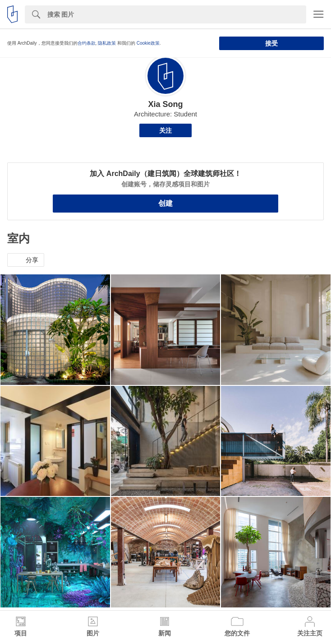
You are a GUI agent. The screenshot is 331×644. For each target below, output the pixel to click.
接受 (271, 43)
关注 (165, 130)
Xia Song (165, 104)
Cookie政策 (148, 43)
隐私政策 (107, 43)
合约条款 (87, 43)
